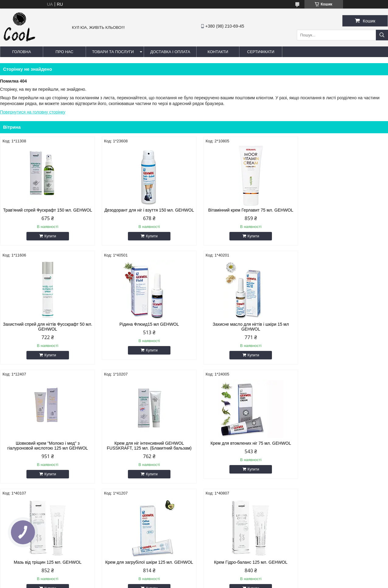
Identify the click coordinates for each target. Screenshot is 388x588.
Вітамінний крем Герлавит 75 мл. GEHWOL (243, 210)
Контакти (218, 52)
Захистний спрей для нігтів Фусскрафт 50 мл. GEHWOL (342, 212)
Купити (49, 241)
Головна (22, 52)
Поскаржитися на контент (196, 582)
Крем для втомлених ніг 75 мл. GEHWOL (46, 448)
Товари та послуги (113, 52)
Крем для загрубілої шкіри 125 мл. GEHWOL (243, 450)
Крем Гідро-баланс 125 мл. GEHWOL (342, 448)
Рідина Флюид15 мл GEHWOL (46, 329)
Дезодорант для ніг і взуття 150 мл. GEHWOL (145, 212)
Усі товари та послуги (361, 496)
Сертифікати (261, 52)
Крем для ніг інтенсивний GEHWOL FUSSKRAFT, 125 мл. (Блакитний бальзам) (342, 331)
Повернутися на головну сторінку (33, 112)
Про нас (65, 52)
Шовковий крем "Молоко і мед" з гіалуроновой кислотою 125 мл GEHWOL (243, 331)
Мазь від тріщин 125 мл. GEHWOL (145, 448)
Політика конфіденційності (243, 582)
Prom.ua (222, 577)
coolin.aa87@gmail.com (160, 536)
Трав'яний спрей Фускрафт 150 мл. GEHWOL (46, 212)
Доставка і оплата (170, 52)
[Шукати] (382, 35)
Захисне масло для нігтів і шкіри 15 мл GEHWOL (145, 331)
